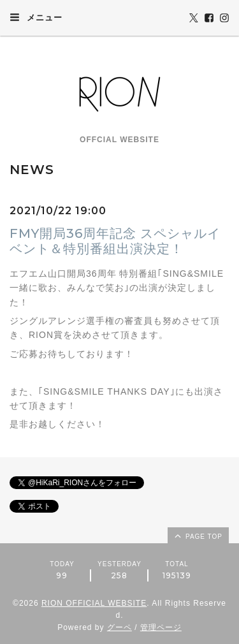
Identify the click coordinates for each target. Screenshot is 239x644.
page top (198, 536)
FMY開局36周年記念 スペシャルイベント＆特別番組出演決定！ (115, 241)
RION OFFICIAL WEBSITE (94, 603)
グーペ (119, 627)
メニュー (36, 17)
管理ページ (161, 627)
